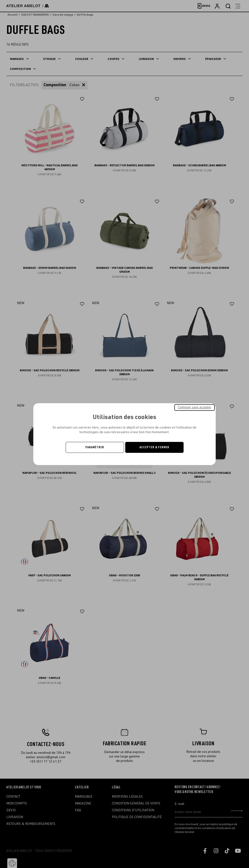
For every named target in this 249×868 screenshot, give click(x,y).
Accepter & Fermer (154, 447)
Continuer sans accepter (195, 407)
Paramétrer (95, 447)
